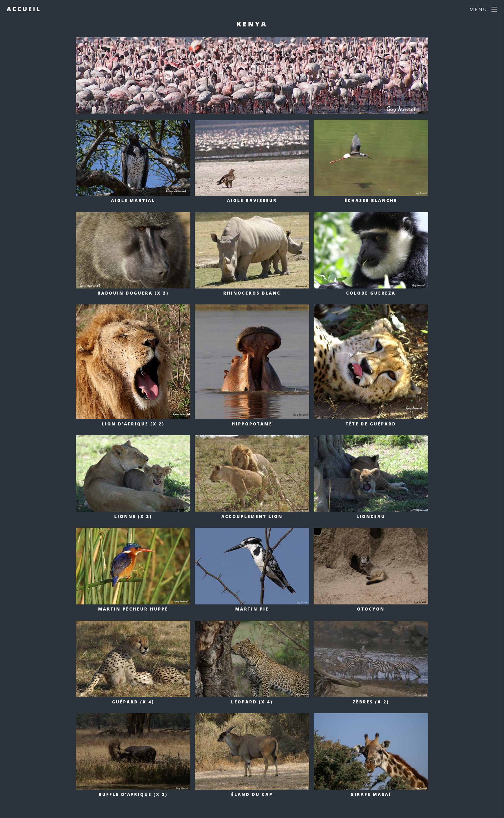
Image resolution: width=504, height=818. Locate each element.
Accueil (24, 9)
